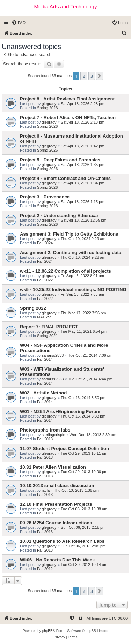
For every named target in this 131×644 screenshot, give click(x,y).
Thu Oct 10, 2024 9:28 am (83, 257)
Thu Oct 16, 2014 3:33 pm (83, 416)
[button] (100, 76)
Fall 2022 (45, 280)
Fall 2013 (45, 439)
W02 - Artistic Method (43, 393)
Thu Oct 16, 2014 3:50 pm (83, 398)
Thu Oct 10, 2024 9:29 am (83, 239)
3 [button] (92, 76)
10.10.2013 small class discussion (57, 486)
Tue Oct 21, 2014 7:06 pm (90, 355)
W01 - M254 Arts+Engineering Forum (60, 411)
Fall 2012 (45, 569)
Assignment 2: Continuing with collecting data (71, 253)
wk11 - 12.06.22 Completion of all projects (65, 271)
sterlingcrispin (53, 435)
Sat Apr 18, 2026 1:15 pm (83, 202)
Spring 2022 (33, 308)
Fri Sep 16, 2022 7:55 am (82, 294)
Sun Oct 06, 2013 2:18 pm (83, 527)
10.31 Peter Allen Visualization (53, 467)
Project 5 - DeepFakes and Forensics (60, 160)
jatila (46, 490)
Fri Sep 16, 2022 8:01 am (82, 276)
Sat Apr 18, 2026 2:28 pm (83, 104)
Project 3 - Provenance (45, 197)
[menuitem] (19, 23)
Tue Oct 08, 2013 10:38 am (84, 509)
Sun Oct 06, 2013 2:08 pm (83, 546)
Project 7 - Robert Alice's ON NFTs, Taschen (68, 117)
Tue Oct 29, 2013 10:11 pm (84, 453)
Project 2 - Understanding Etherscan (60, 215)
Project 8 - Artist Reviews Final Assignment (67, 99)
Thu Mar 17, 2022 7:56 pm (83, 313)
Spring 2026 (47, 108)
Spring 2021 (47, 336)
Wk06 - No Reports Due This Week (57, 560)
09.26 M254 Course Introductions (56, 523)
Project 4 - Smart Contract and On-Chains (65, 178)
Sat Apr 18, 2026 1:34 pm (83, 183)
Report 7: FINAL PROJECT (49, 327)
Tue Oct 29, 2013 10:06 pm (84, 472)
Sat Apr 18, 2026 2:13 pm (83, 122)
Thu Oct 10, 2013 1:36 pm (76, 490)
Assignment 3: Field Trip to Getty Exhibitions (69, 234)
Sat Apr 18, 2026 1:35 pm (83, 164)
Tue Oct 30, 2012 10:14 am (84, 565)
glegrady (49, 104)
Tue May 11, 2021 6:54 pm (84, 331)
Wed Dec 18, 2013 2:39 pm (93, 435)
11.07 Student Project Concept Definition (64, 449)
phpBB (48, 631)
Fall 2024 (45, 243)
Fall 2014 (45, 359)
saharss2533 (53, 355)
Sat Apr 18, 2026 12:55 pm (84, 220)
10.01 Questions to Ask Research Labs (62, 541)
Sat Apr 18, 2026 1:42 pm (83, 146)
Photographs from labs (45, 430)
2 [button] (84, 76)
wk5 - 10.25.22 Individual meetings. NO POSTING (73, 290)
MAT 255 (45, 317)
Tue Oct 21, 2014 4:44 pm (90, 379)
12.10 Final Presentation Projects (56, 504)
